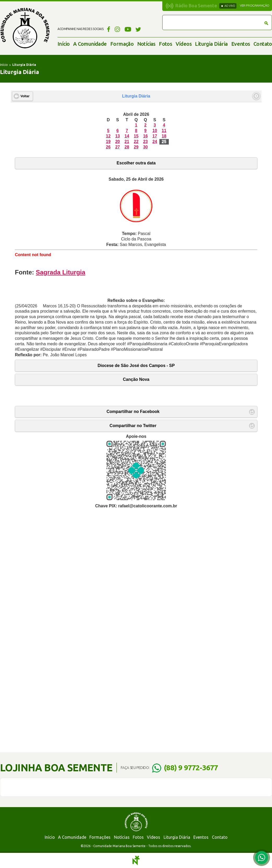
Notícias (146, 44)
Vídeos (184, 44)
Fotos (165, 44)
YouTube (128, 29)
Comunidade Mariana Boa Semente (25, 28)
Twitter (138, 29)
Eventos (241, 44)
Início (63, 44)
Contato (263, 44)
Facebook (108, 29)
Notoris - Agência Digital (136, 860)
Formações (100, 837)
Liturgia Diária (211, 44)
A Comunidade (90, 44)
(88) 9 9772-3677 (191, 768)
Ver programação (255, 5)
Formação (122, 44)
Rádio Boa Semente (196, 5)
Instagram (117, 29)
